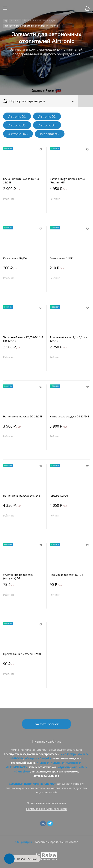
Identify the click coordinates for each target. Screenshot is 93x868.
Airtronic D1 (17, 116)
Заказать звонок (46, 724)
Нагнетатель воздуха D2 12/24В (23, 416)
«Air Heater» (79, 767)
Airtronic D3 (17, 125)
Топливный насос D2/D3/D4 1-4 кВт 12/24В (23, 339)
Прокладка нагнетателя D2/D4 (22, 654)
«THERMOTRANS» (17, 767)
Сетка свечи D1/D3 (61, 258)
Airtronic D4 (47, 125)
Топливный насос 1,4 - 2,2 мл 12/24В (68, 339)
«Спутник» (58, 763)
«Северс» (31, 758)
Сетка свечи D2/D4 (15, 258)
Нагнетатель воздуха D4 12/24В (69, 416)
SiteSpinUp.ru (24, 842)
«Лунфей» (44, 758)
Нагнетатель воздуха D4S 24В (22, 495)
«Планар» (43, 763)
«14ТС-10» (17, 758)
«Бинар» (83, 754)
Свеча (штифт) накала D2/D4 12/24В (21, 181)
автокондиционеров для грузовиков (55, 771)
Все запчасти (50, 134)
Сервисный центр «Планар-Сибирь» (32, 784)
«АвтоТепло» (74, 763)
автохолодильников (46, 776)
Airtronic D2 (47, 116)
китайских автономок (43, 767)
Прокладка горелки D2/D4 (66, 575)
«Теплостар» (69, 754)
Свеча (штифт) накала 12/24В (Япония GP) (68, 181)
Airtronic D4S (18, 134)
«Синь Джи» (22, 771)
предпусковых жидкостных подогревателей (32, 754)
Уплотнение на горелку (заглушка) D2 (18, 576)
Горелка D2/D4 (59, 495)
